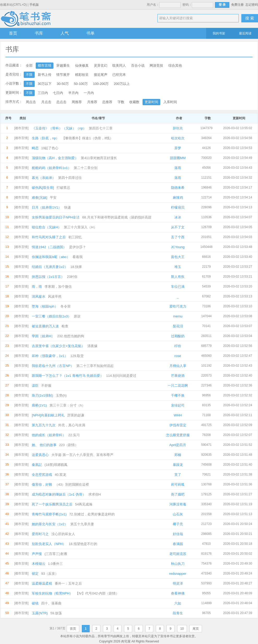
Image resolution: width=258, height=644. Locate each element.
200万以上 (122, 84)
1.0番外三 (55, 564)
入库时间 (170, 102)
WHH (178, 415)
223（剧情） (69, 445)
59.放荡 (56, 613)
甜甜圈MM (178, 158)
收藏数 (134, 102)
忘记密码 (252, 5)
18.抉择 (76, 267)
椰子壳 (178, 524)
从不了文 (178, 227)
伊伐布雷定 (178, 425)
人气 (65, 33)
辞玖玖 (178, 128)
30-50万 (63, 84)
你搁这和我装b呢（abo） (51, 257)
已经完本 (119, 75)
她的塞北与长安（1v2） (50, 524)
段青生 (178, 613)
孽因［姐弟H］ (43, 336)
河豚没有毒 (178, 504)
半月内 (73, 93)
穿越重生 (63, 65)
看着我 (78, 257)
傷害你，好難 (42, 484)
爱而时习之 (40, 534)
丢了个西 (178, 237)
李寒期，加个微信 (58, 287)
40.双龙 (60, 475)
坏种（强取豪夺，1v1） (50, 356)
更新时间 (151, 102)
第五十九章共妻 (82, 524)
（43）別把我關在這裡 (72, 484)
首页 (13, 33)
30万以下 (45, 84)
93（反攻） (50, 574)
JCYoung (178, 247)
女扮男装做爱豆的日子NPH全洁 (56, 217)
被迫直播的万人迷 (45, 326)
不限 (29, 75)
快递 (67, 207)
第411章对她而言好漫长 (99, 158)
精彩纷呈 (82, 75)
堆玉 (178, 267)
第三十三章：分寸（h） (67, 405)
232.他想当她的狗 (70, 336)
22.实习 (74, 435)
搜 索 (250, 18)
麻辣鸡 (178, 198)
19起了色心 (50, 148)
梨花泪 (178, 326)
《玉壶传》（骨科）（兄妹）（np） (59, 128)
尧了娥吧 (178, 494)
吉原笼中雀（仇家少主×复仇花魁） (58, 346)
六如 (178, 603)
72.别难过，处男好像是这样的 (92, 514)
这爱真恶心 (40, 455)
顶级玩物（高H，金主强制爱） (55, 158)
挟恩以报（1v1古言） (48, 277)
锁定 (35, 574)
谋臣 (35, 386)
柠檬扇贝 (178, 207)
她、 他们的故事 (44, 445)
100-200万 (101, 84)
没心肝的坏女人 (63, 534)
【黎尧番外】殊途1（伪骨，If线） (87, 138)
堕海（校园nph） (45, 306)
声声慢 (37, 554)
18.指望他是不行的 (83, 544)
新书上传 (45, 75)
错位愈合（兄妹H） (47, 227)
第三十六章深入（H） (80, 227)
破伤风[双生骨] (43, 188)
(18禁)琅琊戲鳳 (56, 465)
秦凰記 (37, 465)
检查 (65, 326)
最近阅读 (245, 33)
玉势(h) (61, 395)
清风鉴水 (39, 296)
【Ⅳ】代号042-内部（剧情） (97, 593)
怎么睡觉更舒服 (178, 435)
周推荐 (77, 102)
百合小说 (138, 65)
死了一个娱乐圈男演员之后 (52, 504)
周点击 (31, 102)
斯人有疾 (178, 277)
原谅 (77, 316)
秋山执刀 (178, 564)
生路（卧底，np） (45, 138)
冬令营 (66, 306)
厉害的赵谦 (76, 415)
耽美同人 (119, 65)
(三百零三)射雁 (56, 554)
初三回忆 (75, 237)
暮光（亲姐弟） (44, 178)
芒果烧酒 (178, 376)
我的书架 (219, 33)
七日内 (58, 93)
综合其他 (175, 65)
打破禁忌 (63, 188)
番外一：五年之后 (68, 583)
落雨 (178, 168)
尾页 (196, 629)
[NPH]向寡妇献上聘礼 (48, 415)
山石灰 (178, 514)
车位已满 (178, 287)
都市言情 (45, 65)
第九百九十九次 (44, 425)
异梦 (178, 148)
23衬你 (72, 277)
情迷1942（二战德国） (49, 247)
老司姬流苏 (178, 554)
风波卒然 (55, 296)
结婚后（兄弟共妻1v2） (50, 267)
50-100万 (81, 84)
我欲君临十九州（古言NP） (53, 366)
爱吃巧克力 (178, 306)
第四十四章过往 (70, 178)
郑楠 (178, 455)
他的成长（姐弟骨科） (49, 435)
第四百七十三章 (101, 128)
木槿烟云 (39, 564)
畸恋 (35, 148)
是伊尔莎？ (78, 247)
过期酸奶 (178, 336)
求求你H (95, 494)
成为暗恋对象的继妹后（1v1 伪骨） (59, 494)
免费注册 (237, 5)
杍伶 (178, 346)
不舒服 (46, 386)
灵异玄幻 (101, 65)
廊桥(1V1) (39, 405)
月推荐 (92, 102)
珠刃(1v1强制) (42, 395)
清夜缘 (92, 346)
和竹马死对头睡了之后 (49, 237)
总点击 (61, 102)
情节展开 (63, 75)
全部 (29, 65)
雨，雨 (37, 287)
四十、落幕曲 (51, 603)
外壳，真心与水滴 (72, 425)
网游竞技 (156, 65)
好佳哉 (178, 534)
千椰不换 (178, 395)
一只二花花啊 (178, 386)
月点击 (46, 102)
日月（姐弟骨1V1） (47, 207)
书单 (90, 33)
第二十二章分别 (86, 168)
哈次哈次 (178, 138)
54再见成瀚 (84, 504)
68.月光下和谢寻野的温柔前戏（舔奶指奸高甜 (117, 217)
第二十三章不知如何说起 (95, 366)
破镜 (35, 603)
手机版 (34, 5)
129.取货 (77, 356)
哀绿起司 (178, 405)
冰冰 (178, 217)
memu (178, 316)
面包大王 (178, 257)
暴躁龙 (178, 465)
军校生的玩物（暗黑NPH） (52, 593)
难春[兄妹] (39, 198)
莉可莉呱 (178, 484)
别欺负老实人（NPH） (49, 544)
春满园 (178, 544)
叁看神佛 (178, 593)
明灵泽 (178, 583)
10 (182, 629)
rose (178, 356)
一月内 (89, 93)
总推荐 (107, 102)
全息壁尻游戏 (42, 475)
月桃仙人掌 (178, 366)
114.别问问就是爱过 (121, 376)
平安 (53, 198)
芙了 (178, 475)
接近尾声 (101, 75)
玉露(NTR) (40, 613)
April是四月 (178, 445)
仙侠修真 (82, 65)
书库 (39, 33)
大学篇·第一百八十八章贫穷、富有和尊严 (82, 455)
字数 (121, 102)
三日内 (43, 93)
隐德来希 (178, 188)
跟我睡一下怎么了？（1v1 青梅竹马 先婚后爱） (68, 376)
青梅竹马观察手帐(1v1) (49, 514)
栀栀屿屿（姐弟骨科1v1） (51, 168)
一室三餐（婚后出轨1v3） (51, 316)
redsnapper (178, 574)
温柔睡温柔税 (42, 583)
